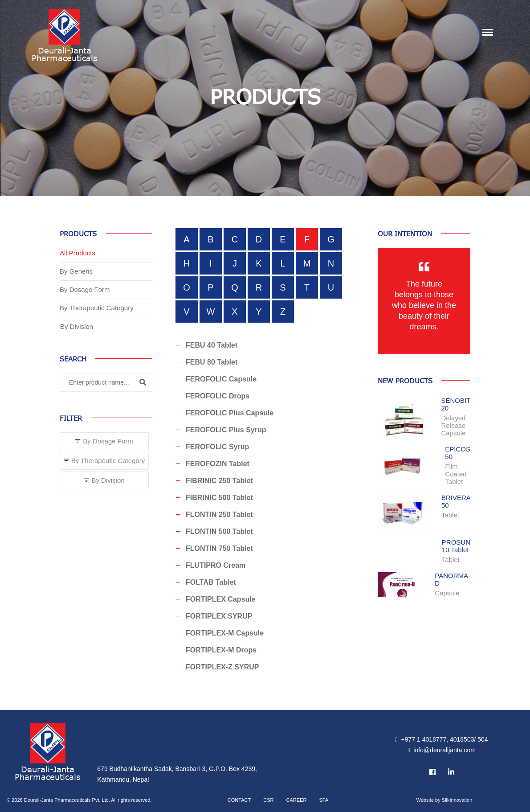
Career (297, 800)
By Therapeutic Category (97, 308)
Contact (239, 800)
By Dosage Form (85, 289)
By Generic (76, 271)
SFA (324, 800)
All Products (77, 253)
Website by (444, 800)
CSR (268, 800)
